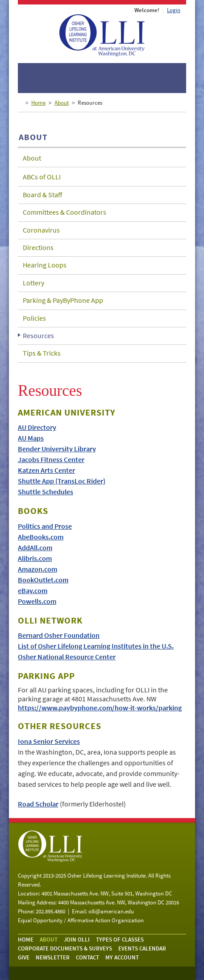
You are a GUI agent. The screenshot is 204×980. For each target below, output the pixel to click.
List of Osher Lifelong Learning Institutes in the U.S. (96, 646)
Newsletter (53, 957)
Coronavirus (41, 230)
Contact (87, 957)
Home (38, 103)
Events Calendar (142, 948)
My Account (122, 957)
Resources (38, 335)
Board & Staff (42, 195)
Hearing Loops (45, 265)
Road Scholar (38, 804)
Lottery (33, 283)
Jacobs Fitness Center (51, 459)
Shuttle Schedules (46, 492)
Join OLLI (77, 940)
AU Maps (31, 438)
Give (24, 957)
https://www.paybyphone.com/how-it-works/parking (100, 708)
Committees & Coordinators (65, 212)
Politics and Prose (45, 526)
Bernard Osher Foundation (59, 635)
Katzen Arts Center (46, 470)
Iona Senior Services (49, 741)
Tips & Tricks (42, 353)
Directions (38, 247)
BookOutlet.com (43, 580)
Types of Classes (120, 940)
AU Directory (37, 427)
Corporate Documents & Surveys (65, 948)
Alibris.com (35, 558)
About (62, 103)
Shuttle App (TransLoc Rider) (62, 481)
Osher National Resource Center (67, 657)
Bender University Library (57, 449)
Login (174, 10)
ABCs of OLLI (42, 177)
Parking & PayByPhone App (63, 300)
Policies (34, 318)
